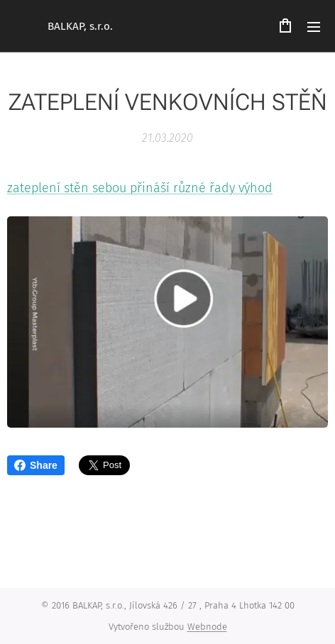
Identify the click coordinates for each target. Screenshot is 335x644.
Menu (314, 27)
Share (36, 465)
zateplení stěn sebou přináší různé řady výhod (140, 188)
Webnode (207, 627)
